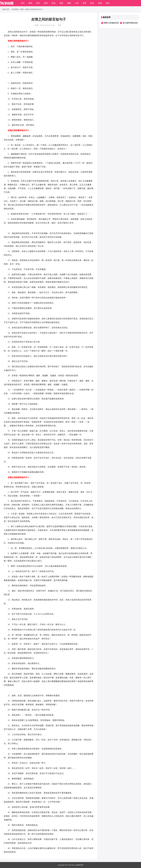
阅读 (100, 3)
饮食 (54, 3)
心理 (77, 3)
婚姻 (69, 3)
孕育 (84, 3)
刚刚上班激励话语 (111, 23)
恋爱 (61, 3)
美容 (46, 3)
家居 (92, 3)
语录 (108, 3)
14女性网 (15, 10)
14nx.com (74, 865)
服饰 (30, 3)
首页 (23, 3)
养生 (38, 3)
